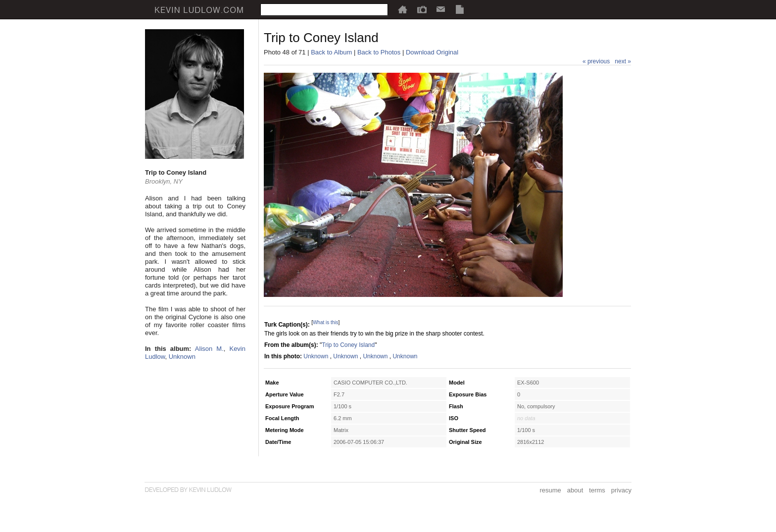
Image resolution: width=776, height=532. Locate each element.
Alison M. (209, 349)
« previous (596, 61)
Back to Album (331, 52)
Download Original (432, 52)
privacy (621, 490)
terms (597, 490)
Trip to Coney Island (348, 345)
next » (623, 61)
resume (550, 490)
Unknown (182, 357)
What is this (326, 322)
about (575, 490)
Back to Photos (379, 52)
